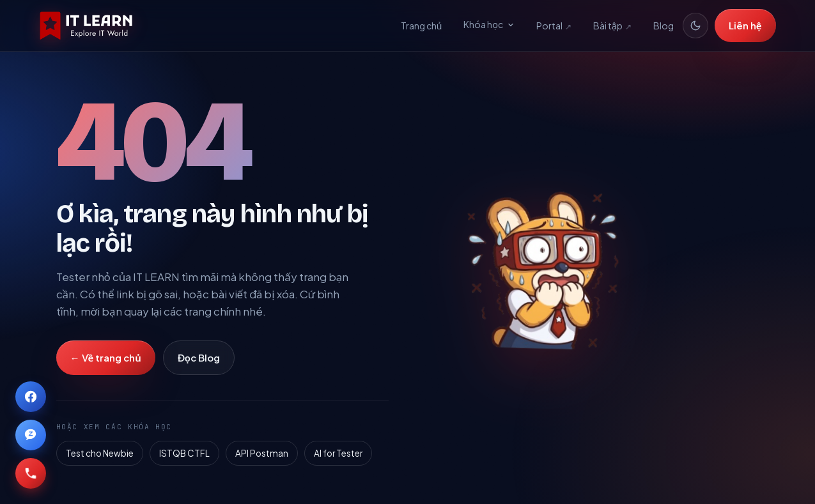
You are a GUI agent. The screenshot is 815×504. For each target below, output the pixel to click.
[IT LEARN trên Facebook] (31, 397)
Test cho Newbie (100, 453)
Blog (664, 26)
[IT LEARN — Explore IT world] (86, 26)
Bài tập (612, 26)
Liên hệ (745, 25)
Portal (554, 26)
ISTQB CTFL (184, 453)
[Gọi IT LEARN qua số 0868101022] (31, 473)
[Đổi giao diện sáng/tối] (695, 26)
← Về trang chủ (106, 357)
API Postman (262, 453)
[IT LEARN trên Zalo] (31, 435)
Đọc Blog (199, 357)
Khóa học (489, 24)
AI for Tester (338, 453)
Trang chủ (422, 26)
